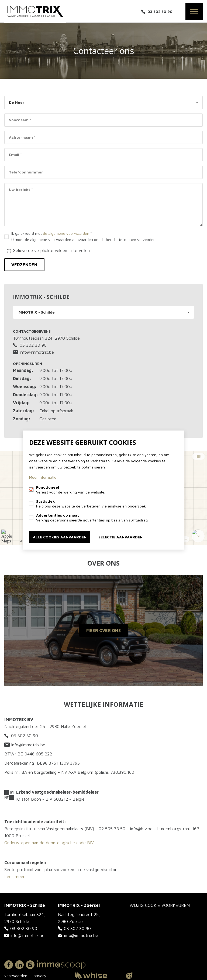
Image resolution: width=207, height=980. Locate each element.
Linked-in (19, 965)
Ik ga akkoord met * (83, 236)
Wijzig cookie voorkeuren (160, 905)
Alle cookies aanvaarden (60, 537)
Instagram (30, 965)
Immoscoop (61, 965)
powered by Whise (97, 975)
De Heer (17, 102)
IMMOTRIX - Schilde (36, 312)
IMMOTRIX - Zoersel (79, 905)
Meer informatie (43, 477)
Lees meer (15, 876)
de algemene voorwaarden (66, 233)
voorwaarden (16, 976)
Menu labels (194, 12)
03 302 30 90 (160, 11)
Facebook (9, 965)
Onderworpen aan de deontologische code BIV (49, 843)
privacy (40, 976)
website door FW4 (129, 976)
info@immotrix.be (33, 352)
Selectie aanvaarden (120, 537)
